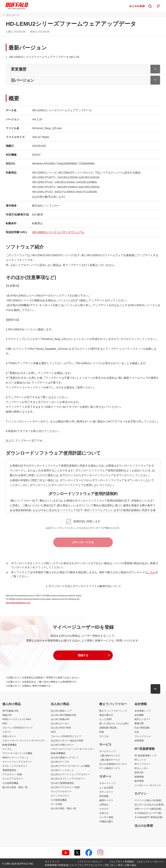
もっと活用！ (106, 719)
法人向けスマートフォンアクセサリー (70, 774)
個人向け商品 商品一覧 (15, 787)
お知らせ (104, 813)
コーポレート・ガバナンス (148, 785)
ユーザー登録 (106, 817)
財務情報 (139, 777)
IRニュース (140, 760)
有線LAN (7, 715)
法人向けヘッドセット (62, 770)
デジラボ (104, 736)
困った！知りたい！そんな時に (114, 723)
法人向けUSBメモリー (62, 745)
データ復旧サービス (110, 768)
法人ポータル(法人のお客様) (149, 804)
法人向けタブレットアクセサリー (68, 778)
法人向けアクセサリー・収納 (65, 787)
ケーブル (7, 749)
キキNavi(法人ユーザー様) (148, 813)
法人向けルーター (60, 723)
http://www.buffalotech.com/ (18, 603)
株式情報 (139, 781)
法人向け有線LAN (60, 719)
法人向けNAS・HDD (61, 728)
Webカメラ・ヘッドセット (16, 757)
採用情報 (139, 740)
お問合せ (104, 804)
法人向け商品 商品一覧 (63, 808)
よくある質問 (106, 787)
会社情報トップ (143, 711)
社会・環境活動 (142, 728)
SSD (5, 723)
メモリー (7, 732)
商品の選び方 (106, 715)
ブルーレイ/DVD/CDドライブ (17, 728)
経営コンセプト (143, 719)
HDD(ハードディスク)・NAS (17, 719)
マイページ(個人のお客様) (148, 800)
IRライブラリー (143, 764)
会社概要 (139, 715)
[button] (83, 655)
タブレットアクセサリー (15, 766)
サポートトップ (107, 783)
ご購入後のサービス (110, 760)
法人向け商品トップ (61, 711)
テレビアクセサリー (13, 778)
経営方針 (139, 772)
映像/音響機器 (10, 745)
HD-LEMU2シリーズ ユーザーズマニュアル (58, 232)
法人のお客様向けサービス (113, 764)
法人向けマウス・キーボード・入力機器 (70, 766)
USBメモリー (9, 736)
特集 (102, 732)
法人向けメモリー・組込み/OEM (67, 740)
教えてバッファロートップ (113, 711)
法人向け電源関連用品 (62, 783)
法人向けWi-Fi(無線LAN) (63, 715)
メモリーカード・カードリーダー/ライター (24, 740)
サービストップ (107, 751)
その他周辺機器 (10, 783)
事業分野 (139, 723)
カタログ (104, 809)
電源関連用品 (9, 770)
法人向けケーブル (60, 762)
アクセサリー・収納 (12, 774)
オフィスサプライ (60, 796)
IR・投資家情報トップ (145, 755)
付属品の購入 (106, 821)
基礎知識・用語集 (108, 728)
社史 (137, 732)
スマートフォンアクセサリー (17, 762)
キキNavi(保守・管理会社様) (149, 817)
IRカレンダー (141, 768)
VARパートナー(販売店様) (148, 809)
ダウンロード (106, 792)
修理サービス (106, 800)
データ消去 (56, 804)
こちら (152, 572)
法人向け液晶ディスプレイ (65, 757)
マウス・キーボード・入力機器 (17, 753)
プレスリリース (143, 736)
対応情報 (104, 796)
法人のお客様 (144, 825)
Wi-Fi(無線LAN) (10, 711)
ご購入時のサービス (110, 755)
